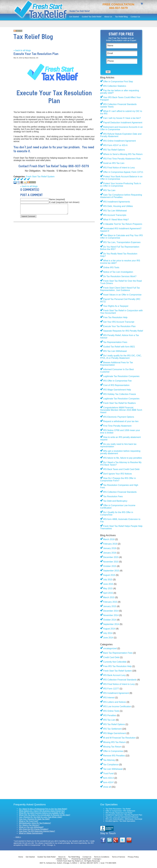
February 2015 (110, 602)
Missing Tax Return (112, 747)
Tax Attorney (109, 760)
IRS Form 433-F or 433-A (115, 145)
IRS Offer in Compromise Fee (117, 381)
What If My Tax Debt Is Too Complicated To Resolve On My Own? (45, 815)
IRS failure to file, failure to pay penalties (122, 458)
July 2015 (108, 580)
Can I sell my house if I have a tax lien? (122, 118)
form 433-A (108, 778)
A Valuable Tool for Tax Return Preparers (123, 224)
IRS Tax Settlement (112, 729)
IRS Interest (109, 698)
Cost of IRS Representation (116, 385)
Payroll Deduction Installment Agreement (123, 123)
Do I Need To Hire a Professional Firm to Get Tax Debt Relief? (43, 809)
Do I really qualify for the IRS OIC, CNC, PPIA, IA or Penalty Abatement (121, 357)
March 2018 (109, 539)
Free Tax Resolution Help (115, 317)
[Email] (122, 53)
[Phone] (122, 61)
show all (107, 787)
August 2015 (109, 575)
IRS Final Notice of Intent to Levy (119, 168)
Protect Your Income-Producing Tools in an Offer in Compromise (121, 185)
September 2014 (111, 624)
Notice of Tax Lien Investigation (118, 272)
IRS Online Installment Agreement (119, 141)
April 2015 (108, 593)
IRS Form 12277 (111, 689)
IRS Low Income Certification (117, 706)
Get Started (74, 17)
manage (97, 859)
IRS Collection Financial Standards (120, 492)
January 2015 (110, 606)
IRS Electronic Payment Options (119, 417)
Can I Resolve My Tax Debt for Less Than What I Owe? (41, 817)
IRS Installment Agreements (117, 202)
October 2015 (110, 566)
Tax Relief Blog (121, 17)
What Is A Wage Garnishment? (31, 833)
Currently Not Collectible (115, 662)
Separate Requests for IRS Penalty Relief (123, 331)
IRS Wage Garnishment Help (117, 390)
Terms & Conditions (102, 857)
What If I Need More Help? (116, 220)
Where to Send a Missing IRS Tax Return (123, 154)
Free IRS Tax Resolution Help (117, 666)
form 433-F (108, 782)
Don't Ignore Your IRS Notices (117, 474)
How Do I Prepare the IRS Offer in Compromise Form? (118, 479)
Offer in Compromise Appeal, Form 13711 (123, 172)
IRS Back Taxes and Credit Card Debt (121, 469)
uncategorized (110, 648)
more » (18, 837)
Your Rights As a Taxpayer (116, 306)
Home (21, 857)
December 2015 (111, 557)
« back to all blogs (22, 50)
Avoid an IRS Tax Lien (114, 163)
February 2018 (110, 544)
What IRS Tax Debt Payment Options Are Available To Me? (42, 813)
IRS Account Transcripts (115, 215)
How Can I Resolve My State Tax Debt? (34, 819)
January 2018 (110, 548)
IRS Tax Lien (109, 190)
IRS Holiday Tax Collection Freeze (120, 394)
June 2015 (108, 584)
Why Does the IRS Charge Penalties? (34, 829)
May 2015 (108, 588)
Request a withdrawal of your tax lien (121, 421)
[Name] (122, 46)
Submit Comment (28, 216)
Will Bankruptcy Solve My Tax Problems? (35, 823)
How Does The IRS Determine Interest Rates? (37, 831)
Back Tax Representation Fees (118, 653)
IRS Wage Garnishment (115, 733)
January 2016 (110, 553)
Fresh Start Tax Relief (41, 10)
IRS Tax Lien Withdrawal (115, 211)
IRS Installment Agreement (116, 693)
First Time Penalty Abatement (117, 426)
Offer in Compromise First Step (118, 82)
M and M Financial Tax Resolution (119, 738)
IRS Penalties (110, 715)
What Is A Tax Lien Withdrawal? (31, 827)
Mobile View (62, 859)
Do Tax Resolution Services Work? (120, 276)
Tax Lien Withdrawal (113, 769)
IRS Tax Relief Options (114, 150)
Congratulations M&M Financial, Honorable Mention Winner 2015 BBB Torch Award (121, 410)
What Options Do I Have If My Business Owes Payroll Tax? (42, 811)
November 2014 (111, 615)
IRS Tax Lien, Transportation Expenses (122, 242)
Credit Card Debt (111, 657)
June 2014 (108, 638)
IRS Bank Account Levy (114, 675)
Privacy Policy (133, 857)
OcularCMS (86, 859)
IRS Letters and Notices (115, 702)
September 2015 (111, 571)
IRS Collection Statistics (115, 86)
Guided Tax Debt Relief (92, 17)
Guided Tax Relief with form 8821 (119, 347)
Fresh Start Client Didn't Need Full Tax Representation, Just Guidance (120, 289)
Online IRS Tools (111, 267)
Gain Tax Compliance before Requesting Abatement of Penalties (121, 196)
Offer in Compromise (113, 751)
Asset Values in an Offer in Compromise (122, 295)
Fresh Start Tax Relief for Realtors (119, 403)
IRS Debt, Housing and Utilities (118, 206)
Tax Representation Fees (115, 342)
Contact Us (135, 17)
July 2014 (108, 633)
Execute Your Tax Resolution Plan (119, 326)
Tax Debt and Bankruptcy (115, 501)
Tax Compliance (111, 765)
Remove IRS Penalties (114, 756)
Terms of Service (118, 857)
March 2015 (109, 597)
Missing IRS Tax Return (114, 742)
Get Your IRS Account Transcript (119, 322)
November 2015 (111, 562)
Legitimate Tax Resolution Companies (121, 376)
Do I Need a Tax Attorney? (29, 825)
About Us (108, 17)
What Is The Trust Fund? (29, 821)
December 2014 (111, 611)
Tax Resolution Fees (113, 496)
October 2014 (110, 620)
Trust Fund (108, 773)
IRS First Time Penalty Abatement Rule (122, 159)
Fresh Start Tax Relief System (40, 177)
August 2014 (109, 629)
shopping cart (142, 4)
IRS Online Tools (111, 711)
